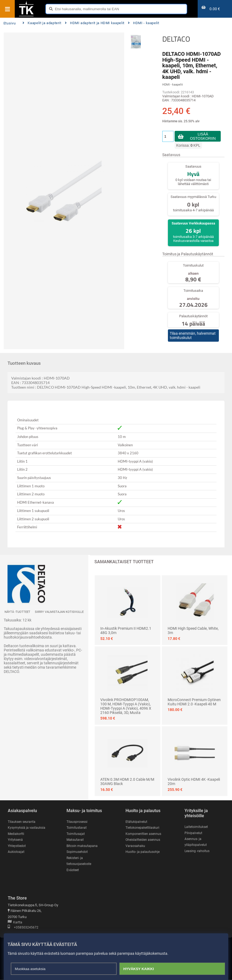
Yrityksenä (16, 840)
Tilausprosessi (78, 822)
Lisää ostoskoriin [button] (203, 136)
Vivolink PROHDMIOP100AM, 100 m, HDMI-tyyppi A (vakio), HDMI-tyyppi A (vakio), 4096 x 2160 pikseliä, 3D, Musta (126, 706)
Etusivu (10, 23)
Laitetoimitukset (197, 827)
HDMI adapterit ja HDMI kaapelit (95, 23)
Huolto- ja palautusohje (143, 852)
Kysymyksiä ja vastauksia (27, 828)
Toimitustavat (77, 828)
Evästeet (73, 870)
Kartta (15, 923)
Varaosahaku (136, 846)
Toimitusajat (76, 834)
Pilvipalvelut (194, 833)
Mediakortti (16, 834)
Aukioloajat (16, 852)
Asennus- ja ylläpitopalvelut (196, 842)
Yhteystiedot (17, 846)
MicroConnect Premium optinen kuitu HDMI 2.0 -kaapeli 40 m (194, 702)
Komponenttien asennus (144, 834)
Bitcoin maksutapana (83, 846)
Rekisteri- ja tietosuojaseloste (80, 861)
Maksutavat (76, 840)
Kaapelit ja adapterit (42, 23)
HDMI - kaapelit (144, 23)
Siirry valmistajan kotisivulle (59, 612)
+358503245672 (23, 928)
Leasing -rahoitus (198, 851)
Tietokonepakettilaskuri (143, 828)
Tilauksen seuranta (22, 822)
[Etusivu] (26, 16)
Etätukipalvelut (137, 822)
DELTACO (176, 39)
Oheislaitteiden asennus (144, 840)
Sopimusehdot (78, 852)
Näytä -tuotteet (17, 612)
